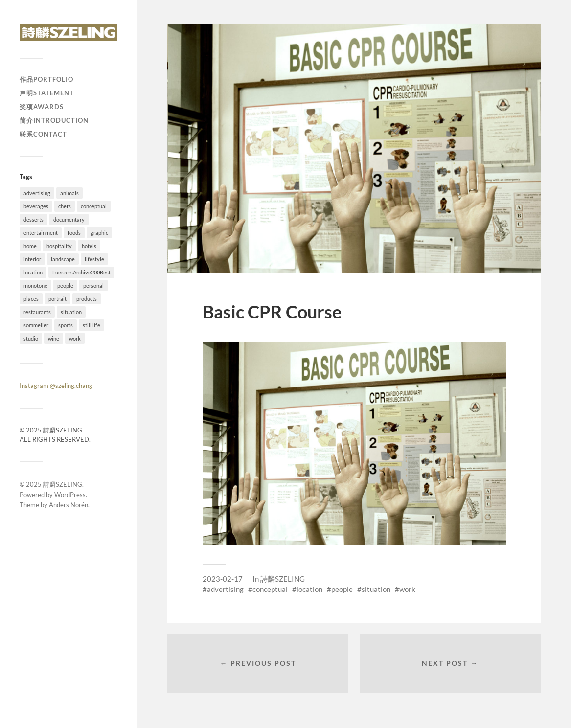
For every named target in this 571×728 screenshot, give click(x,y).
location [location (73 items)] (33, 272)
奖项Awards (42, 107)
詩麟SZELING (63, 484)
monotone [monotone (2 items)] (35, 285)
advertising (225, 589)
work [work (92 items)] (75, 338)
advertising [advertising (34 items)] (37, 193)
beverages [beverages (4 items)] (36, 206)
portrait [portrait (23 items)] (57, 299)
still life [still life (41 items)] (91, 325)
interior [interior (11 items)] (32, 259)
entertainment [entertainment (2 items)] (41, 233)
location (309, 589)
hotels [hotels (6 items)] (89, 246)
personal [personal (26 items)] (93, 285)
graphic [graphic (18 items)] (99, 233)
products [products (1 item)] (87, 299)
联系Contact (43, 134)
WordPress (70, 495)
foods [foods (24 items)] (74, 233)
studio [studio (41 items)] (31, 338)
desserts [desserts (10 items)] (34, 219)
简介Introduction (54, 120)
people (342, 589)
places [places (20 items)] (31, 299)
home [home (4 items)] (30, 246)
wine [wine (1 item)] (54, 338)
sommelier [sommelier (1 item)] (36, 325)
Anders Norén (69, 505)
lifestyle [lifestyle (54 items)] (94, 259)
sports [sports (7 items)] (66, 325)
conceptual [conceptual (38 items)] (94, 206)
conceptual (270, 589)
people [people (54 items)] (65, 285)
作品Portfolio (46, 79)
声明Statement (47, 93)
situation (376, 589)
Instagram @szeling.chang (56, 386)
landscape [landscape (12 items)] (63, 259)
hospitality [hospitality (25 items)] (59, 246)
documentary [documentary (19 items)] (69, 219)
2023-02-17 (223, 579)
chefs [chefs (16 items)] (65, 206)
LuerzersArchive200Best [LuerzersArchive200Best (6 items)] (81, 272)
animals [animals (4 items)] (69, 193)
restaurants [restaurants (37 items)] (37, 312)
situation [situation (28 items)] (71, 312)
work (407, 589)
